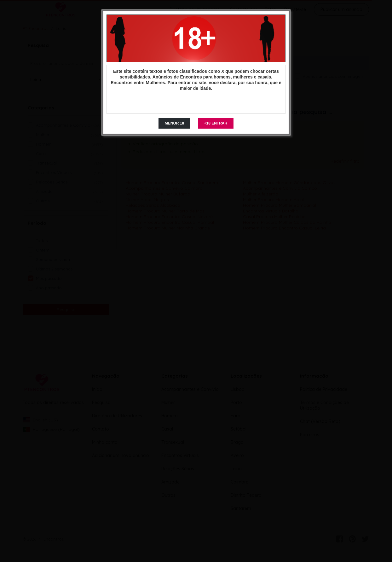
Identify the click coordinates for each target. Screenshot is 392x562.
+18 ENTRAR (216, 123)
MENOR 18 (174, 123)
